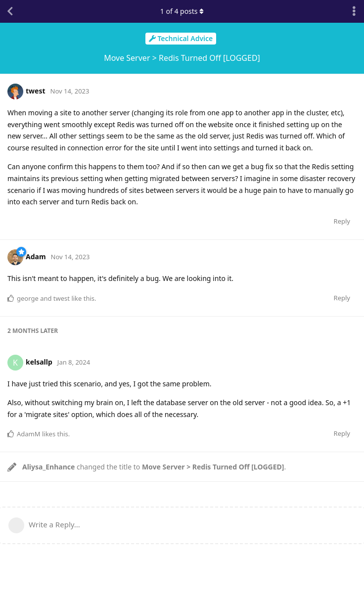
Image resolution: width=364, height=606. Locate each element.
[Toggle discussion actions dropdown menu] (354, 11)
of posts (182, 11)
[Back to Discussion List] (10, 11)
